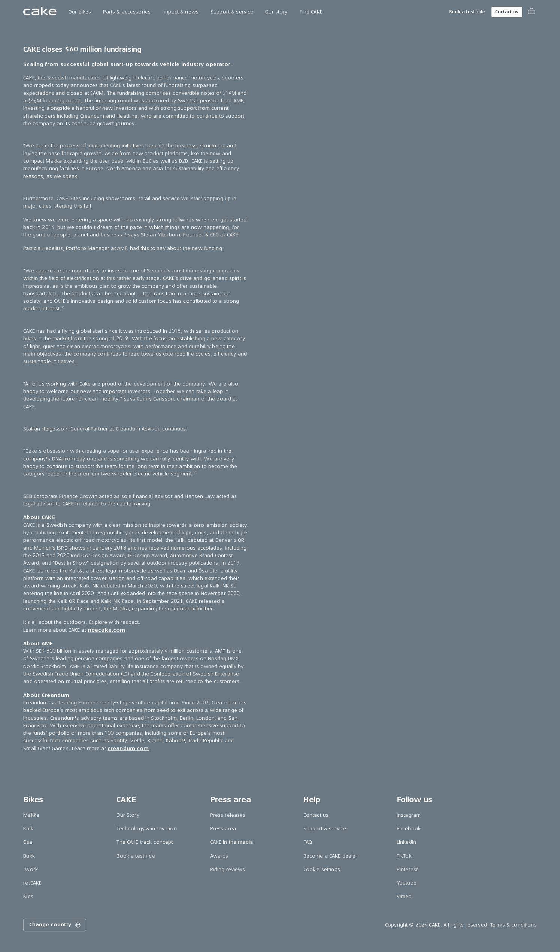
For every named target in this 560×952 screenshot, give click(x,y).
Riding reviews (228, 869)
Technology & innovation (146, 829)
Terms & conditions (514, 925)
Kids (28, 896)
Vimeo (404, 896)
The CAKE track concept (145, 842)
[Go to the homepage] (40, 12)
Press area (223, 829)
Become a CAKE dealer (331, 856)
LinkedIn (406, 842)
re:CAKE (32, 883)
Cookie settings (322, 869)
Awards (219, 856)
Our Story (128, 815)
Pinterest (407, 869)
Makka (31, 815)
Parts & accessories (127, 12)
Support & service (232, 12)
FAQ (308, 842)
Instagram (409, 815)
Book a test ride (467, 12)
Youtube (407, 883)
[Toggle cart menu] (532, 12)
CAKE (29, 78)
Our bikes (80, 12)
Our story (276, 12)
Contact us (507, 12)
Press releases (228, 815)
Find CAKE (311, 12)
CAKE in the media (231, 842)
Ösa (28, 842)
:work (31, 869)
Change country (55, 925)
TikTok (404, 856)
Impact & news (181, 12)
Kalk (28, 829)
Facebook (409, 829)
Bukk (29, 856)
